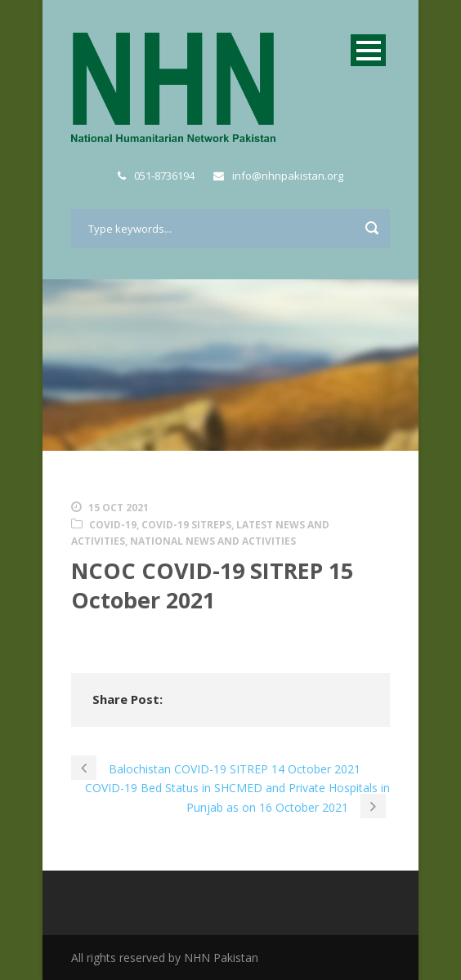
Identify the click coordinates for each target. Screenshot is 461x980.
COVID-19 (113, 525)
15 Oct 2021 (119, 508)
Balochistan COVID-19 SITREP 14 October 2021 (235, 769)
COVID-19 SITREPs (186, 525)
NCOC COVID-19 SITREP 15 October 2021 (212, 585)
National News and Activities (213, 541)
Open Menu (368, 50)
